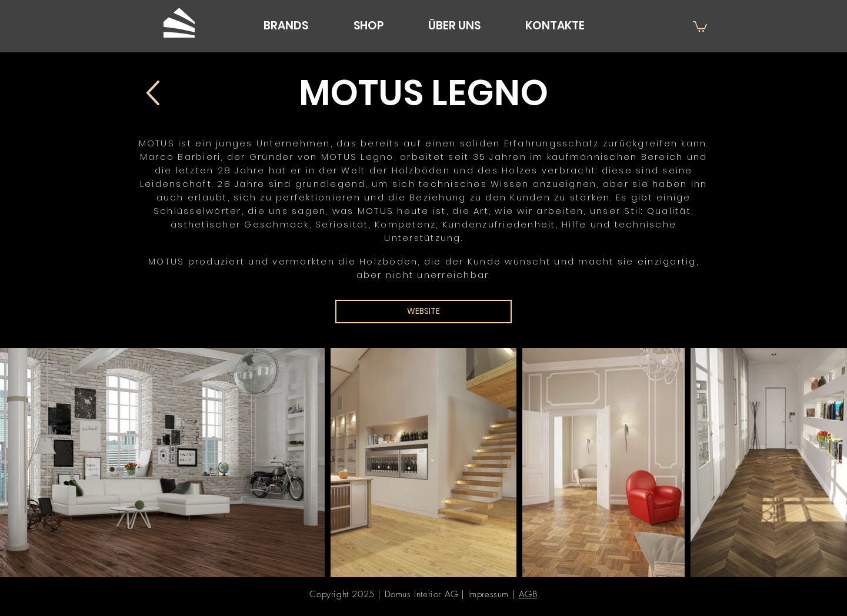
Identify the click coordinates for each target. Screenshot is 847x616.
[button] (700, 26)
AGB (528, 594)
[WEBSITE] (423, 312)
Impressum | (493, 594)
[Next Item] (833, 463)
